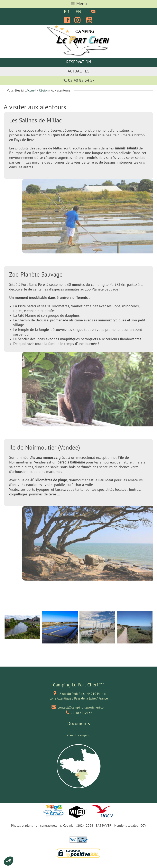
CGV (143, 826)
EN (78, 12)
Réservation (79, 62)
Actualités (79, 72)
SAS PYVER (104, 826)
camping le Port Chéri (108, 285)
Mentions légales (126, 826)
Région (44, 91)
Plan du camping (78, 736)
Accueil (31, 91)
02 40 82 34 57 (78, 81)
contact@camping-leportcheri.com (82, 708)
